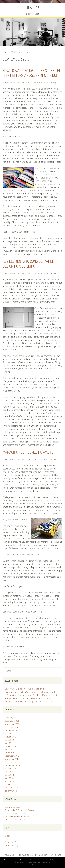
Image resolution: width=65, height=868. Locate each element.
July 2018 (9, 777)
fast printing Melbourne (25, 195)
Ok (33, 865)
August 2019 (10, 742)
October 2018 (11, 767)
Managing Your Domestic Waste (30, 457)
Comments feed (12, 847)
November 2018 (12, 764)
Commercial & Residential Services (21, 815)
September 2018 (12, 770)
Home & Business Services (17, 818)
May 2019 (9, 748)
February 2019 (11, 755)
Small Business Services (19, 87)
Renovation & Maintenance (17, 822)
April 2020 (9, 739)
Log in (7, 841)
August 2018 (10, 774)
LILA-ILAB (32, 8)
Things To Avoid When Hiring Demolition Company (29, 703)
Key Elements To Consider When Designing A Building (31, 268)
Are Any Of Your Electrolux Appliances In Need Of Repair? (32, 707)
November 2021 (12, 729)
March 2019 (10, 751)
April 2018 (9, 786)
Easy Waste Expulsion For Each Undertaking (26, 694)
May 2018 (9, 783)
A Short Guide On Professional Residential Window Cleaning (33, 700)
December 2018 (12, 761)
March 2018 (10, 790)
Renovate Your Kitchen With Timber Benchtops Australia (32, 697)
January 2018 (11, 796)
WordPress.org (11, 850)
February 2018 (11, 793)
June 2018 (9, 780)
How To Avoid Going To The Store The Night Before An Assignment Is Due (31, 75)
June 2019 (9, 745)
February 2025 (11, 723)
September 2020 (12, 736)
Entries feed (10, 844)
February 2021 (11, 732)
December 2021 (12, 726)
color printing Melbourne (24, 230)
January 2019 (11, 758)
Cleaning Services (13, 812)
